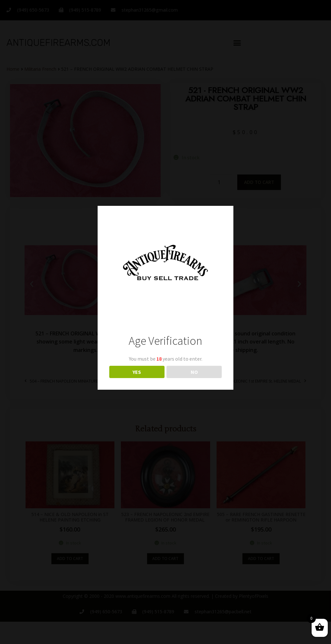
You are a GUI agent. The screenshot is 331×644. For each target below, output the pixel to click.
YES (137, 372)
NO (194, 372)
